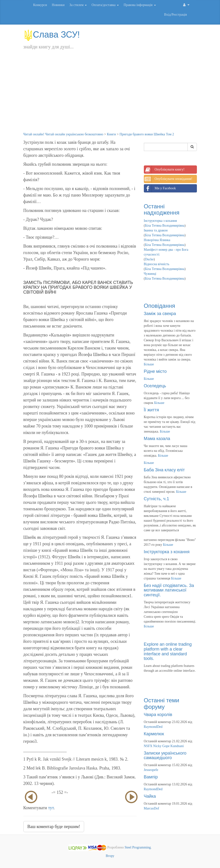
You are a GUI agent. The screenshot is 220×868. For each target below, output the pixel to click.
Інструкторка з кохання (160, 221)
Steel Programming (138, 848)
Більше (149, 364)
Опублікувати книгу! (164, 170)
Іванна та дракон (156, 230)
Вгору (110, 856)
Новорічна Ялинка (157, 240)
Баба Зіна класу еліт (164, 470)
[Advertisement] (110, 96)
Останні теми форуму (162, 703)
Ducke (149, 259)
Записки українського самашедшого (165, 756)
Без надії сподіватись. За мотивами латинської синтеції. (169, 590)
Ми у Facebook (160, 188)
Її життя (151, 410)
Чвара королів (158, 715)
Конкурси (40, 5)
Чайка (150, 796)
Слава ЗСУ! (52, 35)
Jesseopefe (151, 770)
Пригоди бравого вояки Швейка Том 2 (147, 134)
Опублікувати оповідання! (168, 179)
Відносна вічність (157, 264)
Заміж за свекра (160, 314)
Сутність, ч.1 (157, 499)
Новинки (58, 5)
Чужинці (150, 274)
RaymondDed (153, 727)
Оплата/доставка (105, 5)
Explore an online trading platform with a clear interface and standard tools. (168, 651)
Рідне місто (155, 371)
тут (51, 808)
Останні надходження (162, 209)
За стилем (78, 5)
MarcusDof (152, 808)
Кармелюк (154, 734)
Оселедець (155, 386)
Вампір (151, 777)
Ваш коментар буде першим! (54, 827)
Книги (111, 134)
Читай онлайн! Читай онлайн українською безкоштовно (63, 134)
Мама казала (157, 439)
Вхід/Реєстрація (175, 15)
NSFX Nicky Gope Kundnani (164, 746)
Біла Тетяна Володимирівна (165, 226)
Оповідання (160, 306)
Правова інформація (140, 5)
